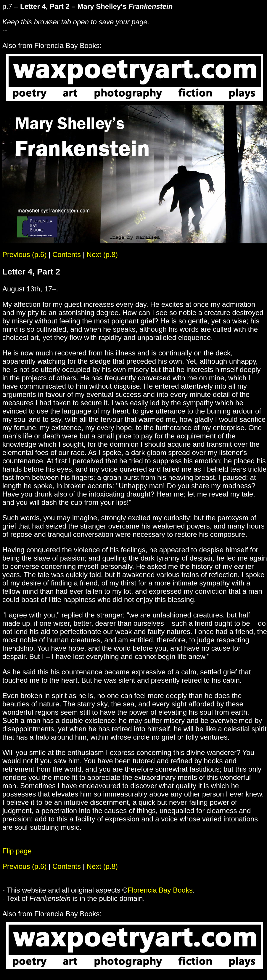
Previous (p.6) (24, 254)
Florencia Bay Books (160, 890)
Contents (67, 254)
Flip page (17, 851)
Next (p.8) (102, 254)
